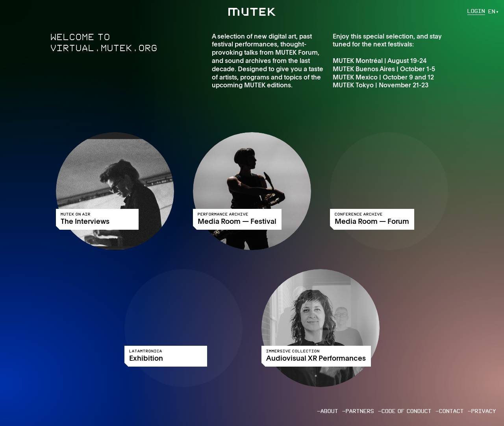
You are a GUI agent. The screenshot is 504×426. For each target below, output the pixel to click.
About (329, 411)
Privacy (484, 411)
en (492, 12)
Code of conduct (407, 411)
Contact (451, 411)
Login (476, 12)
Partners (360, 411)
